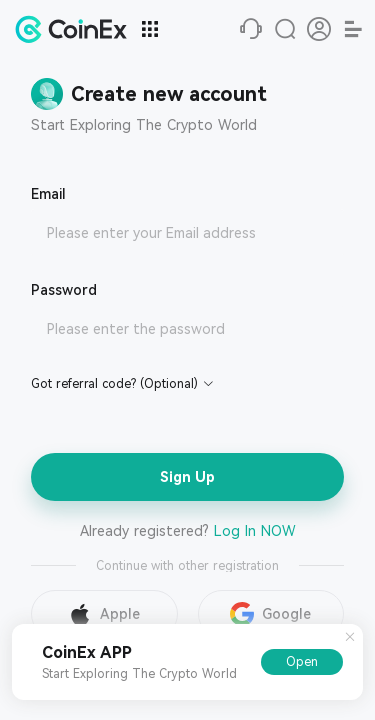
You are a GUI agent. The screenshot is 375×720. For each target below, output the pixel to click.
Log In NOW (255, 531)
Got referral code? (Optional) (114, 384)
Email (48, 194)
